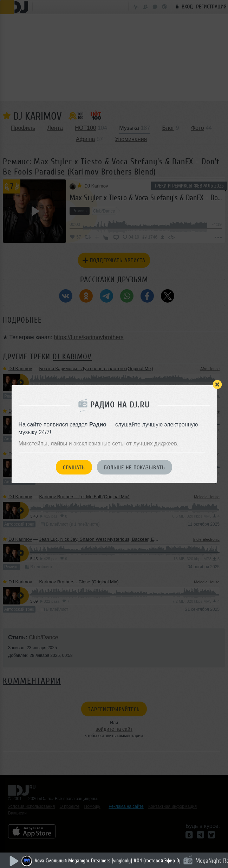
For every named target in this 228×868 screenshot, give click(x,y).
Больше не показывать (135, 467)
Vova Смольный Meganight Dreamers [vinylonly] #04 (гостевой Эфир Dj (108, 861)
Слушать (74, 467)
